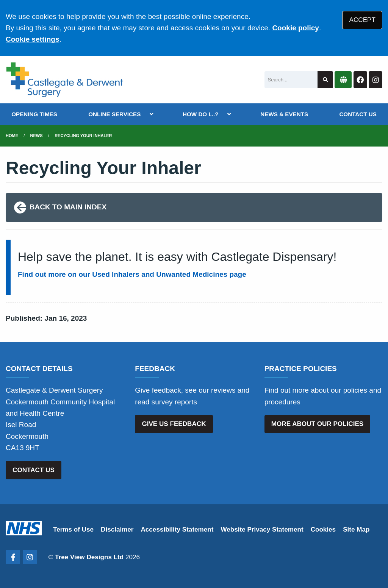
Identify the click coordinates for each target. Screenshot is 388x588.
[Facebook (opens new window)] (13, 557)
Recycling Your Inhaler (83, 136)
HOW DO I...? (201, 114)
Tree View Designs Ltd (89, 557)
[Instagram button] (375, 80)
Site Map (356, 530)
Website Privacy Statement (262, 530)
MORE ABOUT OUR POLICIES (317, 424)
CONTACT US (358, 114)
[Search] (291, 80)
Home (12, 136)
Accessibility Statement (177, 530)
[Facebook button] (360, 80)
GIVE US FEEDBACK (174, 424)
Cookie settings (32, 39)
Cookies (323, 530)
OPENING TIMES (34, 114)
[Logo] (65, 80)
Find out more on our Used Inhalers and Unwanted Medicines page (132, 274)
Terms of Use (73, 530)
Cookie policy (296, 28)
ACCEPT (362, 20)
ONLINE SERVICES (114, 114)
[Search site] (325, 80)
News (37, 136)
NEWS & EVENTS (284, 114)
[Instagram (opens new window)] (30, 557)
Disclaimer (117, 530)
